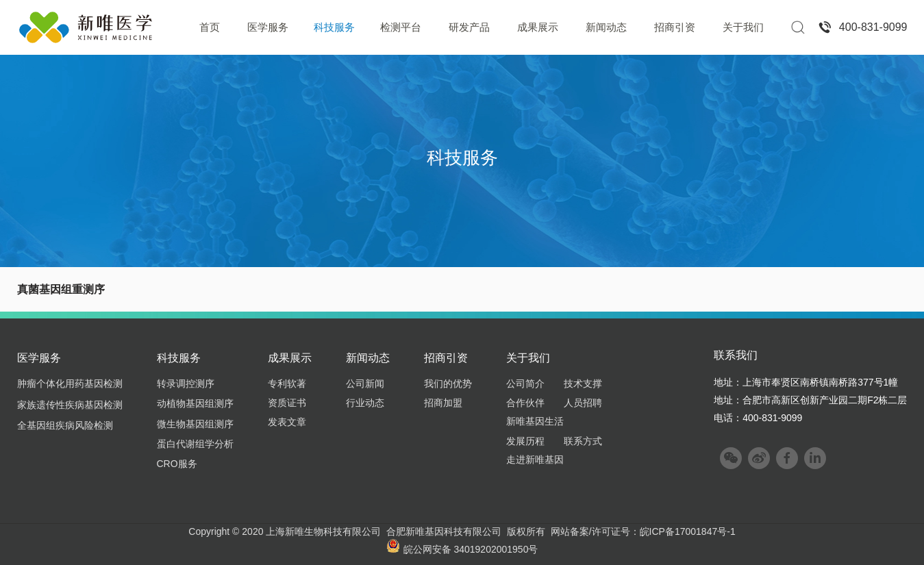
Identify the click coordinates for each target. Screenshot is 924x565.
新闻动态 (606, 27)
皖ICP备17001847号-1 (688, 531)
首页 (210, 27)
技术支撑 (583, 384)
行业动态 (365, 403)
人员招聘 (583, 403)
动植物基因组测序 (195, 403)
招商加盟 (443, 403)
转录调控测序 (186, 384)
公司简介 (525, 384)
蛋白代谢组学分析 (195, 444)
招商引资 (675, 27)
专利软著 (287, 384)
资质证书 (287, 403)
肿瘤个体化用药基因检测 (70, 384)
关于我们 (743, 27)
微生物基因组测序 (195, 424)
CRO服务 (177, 464)
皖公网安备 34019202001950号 (462, 549)
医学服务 (268, 27)
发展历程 (525, 441)
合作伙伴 (525, 403)
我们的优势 (448, 384)
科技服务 (334, 27)
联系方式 (583, 441)
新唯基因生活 (535, 421)
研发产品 (469, 27)
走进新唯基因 (535, 460)
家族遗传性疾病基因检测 (70, 405)
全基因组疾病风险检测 (65, 425)
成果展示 (538, 27)
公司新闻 (365, 384)
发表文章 (287, 422)
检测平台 (401, 27)
